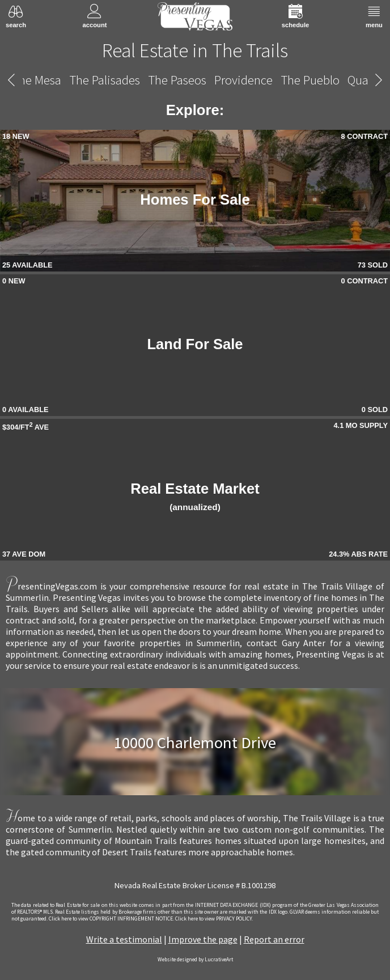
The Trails (196, 80)
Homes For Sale (195, 200)
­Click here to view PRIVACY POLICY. (214, 919)
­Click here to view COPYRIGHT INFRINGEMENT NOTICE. (111, 919)
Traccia (138, 80)
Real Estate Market (195, 496)
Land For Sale (195, 344)
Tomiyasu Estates (66, 80)
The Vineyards (270, 80)
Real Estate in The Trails (195, 50)
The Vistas (341, 80)
